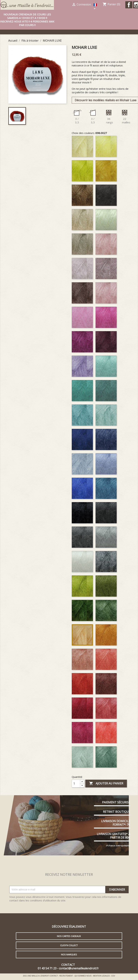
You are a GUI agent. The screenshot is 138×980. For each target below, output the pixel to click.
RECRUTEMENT (66, 976)
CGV (113, 976)
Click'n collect (69, 945)
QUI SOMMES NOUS (83, 976)
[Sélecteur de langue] (96, 7)
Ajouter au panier (106, 784)
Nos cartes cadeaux (69, 936)
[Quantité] (76, 784)
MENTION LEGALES (102, 976)
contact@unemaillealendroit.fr (79, 968)
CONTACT (54, 976)
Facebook (129, 5)
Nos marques (69, 955)
